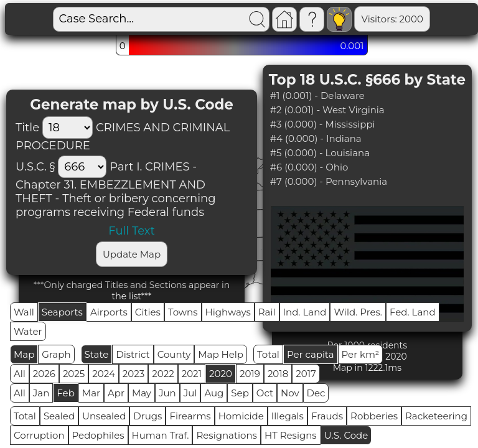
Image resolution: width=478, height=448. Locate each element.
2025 (74, 374)
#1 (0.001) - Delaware (317, 96)
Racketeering (436, 416)
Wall (24, 312)
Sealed (59, 416)
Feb (65, 393)
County (174, 354)
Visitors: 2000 (349, 19)
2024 (104, 374)
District (133, 354)
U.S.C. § (35, 167)
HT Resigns (291, 435)
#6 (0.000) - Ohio (309, 167)
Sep (240, 393)
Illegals (288, 416)
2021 (192, 374)
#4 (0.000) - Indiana (316, 138)
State (97, 354)
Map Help (221, 354)
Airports (109, 312)
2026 (44, 374)
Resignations (227, 435)
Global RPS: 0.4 (432, 19)
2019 (250, 374)
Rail (267, 312)
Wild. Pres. (358, 312)
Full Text (131, 231)
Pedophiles (98, 435)
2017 (306, 374)
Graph (56, 354)
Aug (214, 393)
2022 (163, 374)
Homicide (241, 416)
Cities (148, 312)
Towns (183, 312)
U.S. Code (346, 435)
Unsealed (104, 416)
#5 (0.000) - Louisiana (320, 153)
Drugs (148, 416)
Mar (91, 393)
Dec (316, 393)
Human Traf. (161, 435)
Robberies (374, 416)
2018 (278, 374)
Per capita (311, 354)
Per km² (361, 354)
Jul (190, 393)
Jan (41, 393)
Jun (167, 393)
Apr (116, 393)
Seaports (62, 312)
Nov (290, 393)
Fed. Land (413, 312)
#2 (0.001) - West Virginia (327, 110)
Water (28, 331)
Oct (265, 393)
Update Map (132, 254)
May (142, 393)
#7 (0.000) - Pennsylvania (329, 181)
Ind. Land (305, 312)
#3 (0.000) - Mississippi (323, 124)
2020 (221, 374)
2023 (134, 374)
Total (268, 354)
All (20, 374)
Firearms (190, 416)
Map (24, 354)
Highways (228, 312)
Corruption (39, 435)
